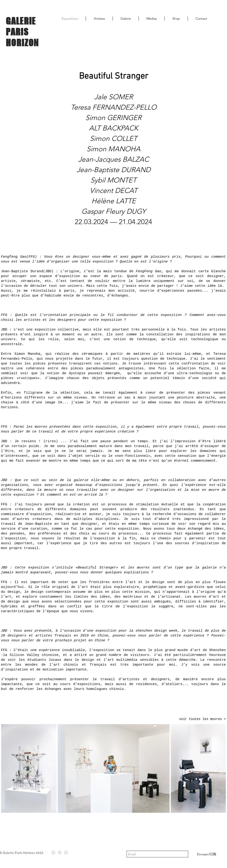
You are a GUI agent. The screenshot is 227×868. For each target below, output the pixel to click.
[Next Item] (218, 768)
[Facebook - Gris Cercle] (53, 853)
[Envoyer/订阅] (207, 854)
